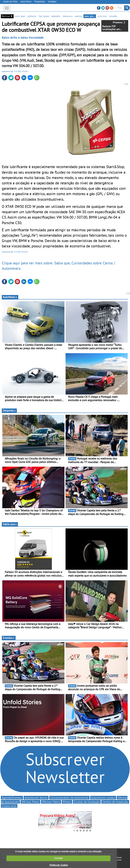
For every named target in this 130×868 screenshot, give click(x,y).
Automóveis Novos (36, 798)
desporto (56, 16)
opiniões (113, 16)
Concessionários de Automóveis (69, 798)
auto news (20, 16)
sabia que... (90, 16)
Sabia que (10, 524)
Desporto (9, 410)
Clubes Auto (9, 806)
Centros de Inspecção (115, 802)
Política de (59, 865)
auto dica (102, 16)
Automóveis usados (103, 798)
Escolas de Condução (87, 802)
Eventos (9, 638)
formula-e (68, 16)
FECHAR (59, 858)
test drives (44, 16)
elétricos (32, 16)
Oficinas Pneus (30, 802)
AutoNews (10, 297)
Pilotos (67, 802)
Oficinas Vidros (51, 802)
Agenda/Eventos (12, 798)
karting (78, 16)
